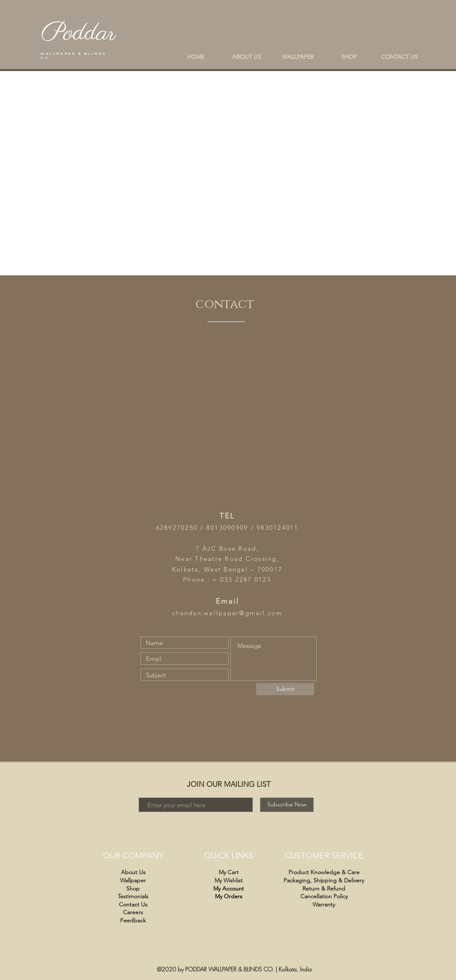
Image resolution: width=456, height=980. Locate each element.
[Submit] (285, 689)
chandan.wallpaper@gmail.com (227, 613)
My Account (229, 888)
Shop (133, 888)
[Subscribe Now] (287, 805)
